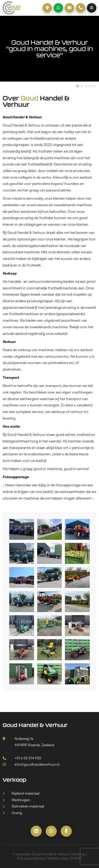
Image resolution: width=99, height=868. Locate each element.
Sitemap (79, 854)
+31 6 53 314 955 (22, 758)
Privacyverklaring (31, 858)
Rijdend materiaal (25, 793)
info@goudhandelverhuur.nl (31, 764)
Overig (17, 813)
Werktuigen (21, 800)
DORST (76, 858)
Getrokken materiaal (28, 806)
